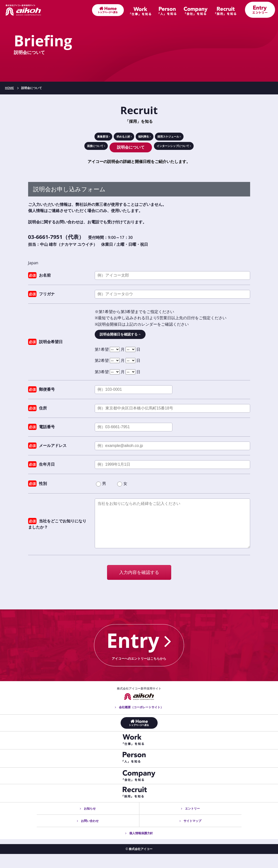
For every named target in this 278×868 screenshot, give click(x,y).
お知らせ (88, 823)
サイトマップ (190, 835)
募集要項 (83, 138)
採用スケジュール (187, 138)
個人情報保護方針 (139, 847)
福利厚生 (148, 138)
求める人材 (116, 138)
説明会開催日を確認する (120, 337)
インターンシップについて (181, 150)
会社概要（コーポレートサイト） (139, 721)
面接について (85, 150)
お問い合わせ (88, 835)
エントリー (190, 823)
